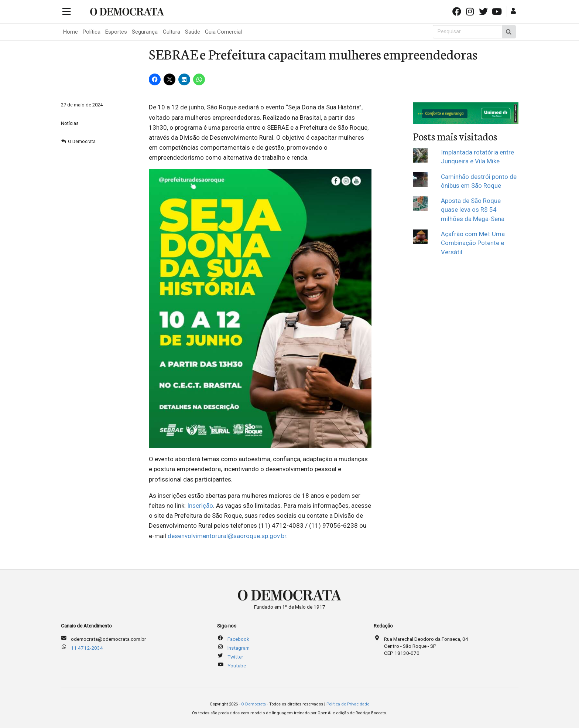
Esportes (116, 32)
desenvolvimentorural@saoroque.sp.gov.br (227, 536)
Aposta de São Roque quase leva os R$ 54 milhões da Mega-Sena (473, 210)
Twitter (235, 657)
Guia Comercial (223, 32)
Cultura (172, 32)
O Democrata (82, 141)
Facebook (238, 639)
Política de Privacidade (348, 704)
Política (92, 32)
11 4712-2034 (87, 648)
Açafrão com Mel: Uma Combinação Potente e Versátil (473, 243)
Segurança (145, 32)
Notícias (70, 123)
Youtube (237, 666)
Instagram (239, 648)
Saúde (193, 32)
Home (71, 32)
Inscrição (200, 506)
